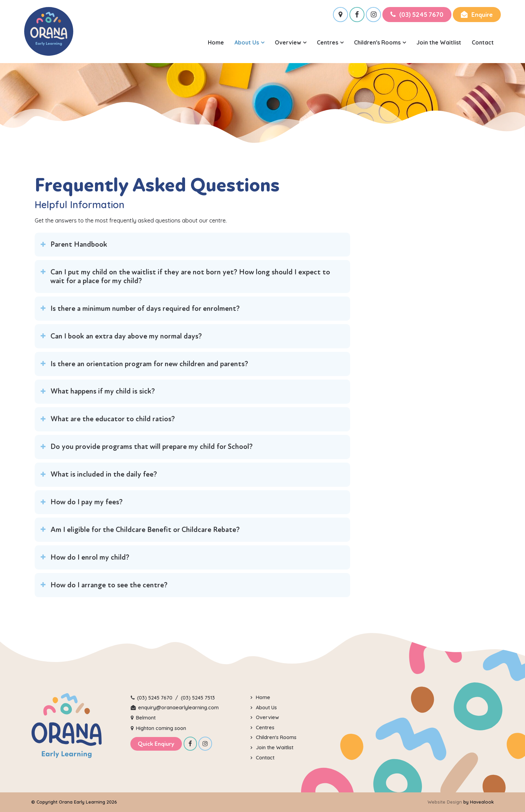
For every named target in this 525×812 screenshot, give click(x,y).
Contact (483, 42)
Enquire (482, 15)
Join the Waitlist (439, 42)
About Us (247, 42)
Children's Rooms (377, 42)
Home (216, 42)
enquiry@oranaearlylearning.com (178, 708)
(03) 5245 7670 (421, 15)
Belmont (146, 718)
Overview (288, 42)
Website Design (445, 802)
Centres (328, 42)
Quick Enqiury (156, 744)
